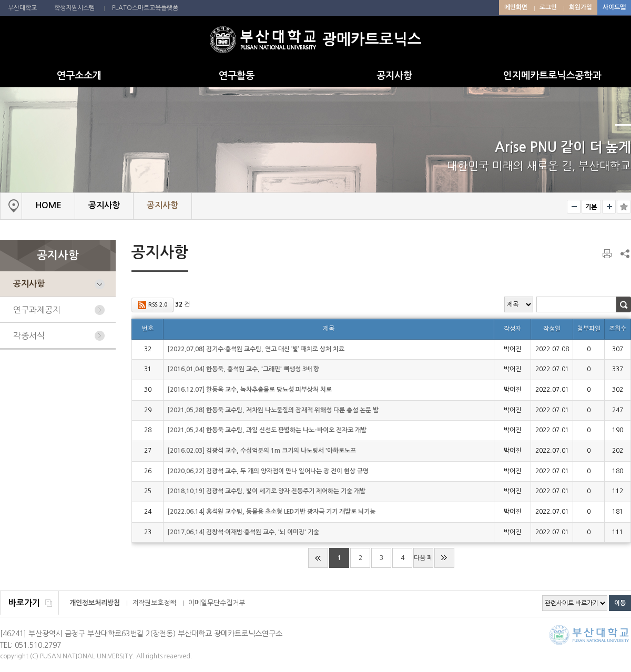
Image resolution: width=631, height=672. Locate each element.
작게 (574, 207)
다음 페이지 (423, 561)
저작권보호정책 (154, 603)
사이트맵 (614, 7)
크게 (609, 207)
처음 (318, 558)
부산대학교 (22, 8)
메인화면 (516, 7)
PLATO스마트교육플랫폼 (145, 8)
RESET (591, 207)
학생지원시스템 (74, 8)
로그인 (548, 7)
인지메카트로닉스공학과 (552, 76)
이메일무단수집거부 (217, 603)
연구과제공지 (37, 310)
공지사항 (394, 76)
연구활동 (237, 76)
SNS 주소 (624, 253)
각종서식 (29, 335)
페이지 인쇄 (608, 254)
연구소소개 (79, 76)
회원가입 (581, 7)
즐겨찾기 (624, 207)
